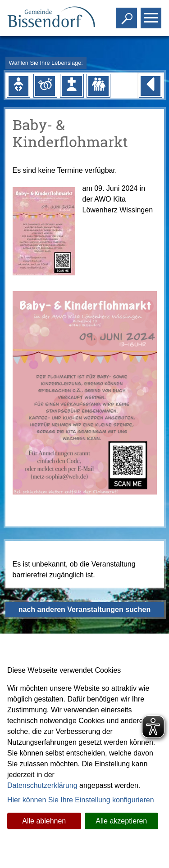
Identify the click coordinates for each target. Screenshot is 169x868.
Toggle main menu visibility (152, 14)
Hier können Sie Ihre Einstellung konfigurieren (81, 800)
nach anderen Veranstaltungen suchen (84, 609)
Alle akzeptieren (121, 821)
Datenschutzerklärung (42, 785)
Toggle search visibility (128, 14)
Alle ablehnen (44, 821)
